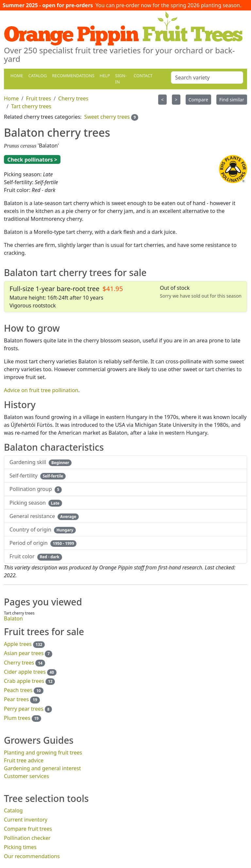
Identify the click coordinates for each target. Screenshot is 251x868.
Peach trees (18, 690)
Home (17, 76)
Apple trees (18, 644)
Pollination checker (27, 838)
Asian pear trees (24, 653)
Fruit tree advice (24, 760)
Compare (198, 100)
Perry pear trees (24, 709)
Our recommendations (32, 856)
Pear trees (16, 699)
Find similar (232, 100)
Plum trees (17, 718)
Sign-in (121, 79)
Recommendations (73, 76)
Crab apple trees (24, 681)
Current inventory (26, 820)
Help (105, 76)
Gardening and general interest (42, 768)
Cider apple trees (25, 672)
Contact (143, 76)
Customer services (26, 776)
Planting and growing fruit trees (43, 753)
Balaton (13, 618)
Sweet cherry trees (107, 117)
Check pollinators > (32, 160)
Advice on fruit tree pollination (41, 390)
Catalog (38, 76)
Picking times (20, 847)
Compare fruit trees (28, 829)
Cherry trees (19, 663)
